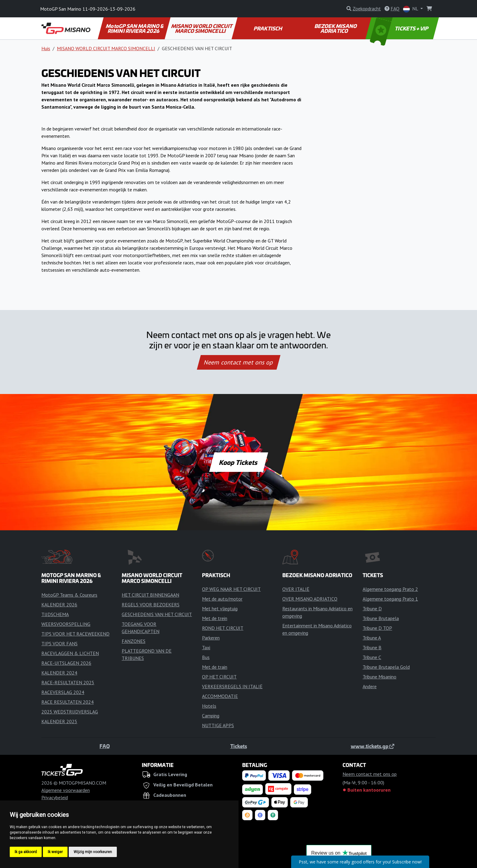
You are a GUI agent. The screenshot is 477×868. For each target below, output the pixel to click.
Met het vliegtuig (220, 608)
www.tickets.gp (373, 746)
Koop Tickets (238, 462)
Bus (206, 657)
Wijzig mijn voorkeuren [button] (93, 852)
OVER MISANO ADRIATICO (310, 599)
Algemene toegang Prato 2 (390, 589)
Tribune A (372, 638)
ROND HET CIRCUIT (223, 628)
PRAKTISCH (268, 28)
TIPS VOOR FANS (59, 643)
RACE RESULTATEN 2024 (68, 702)
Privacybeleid (55, 797)
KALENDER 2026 (59, 605)
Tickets (239, 746)
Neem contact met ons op (238, 362)
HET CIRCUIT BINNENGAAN (150, 595)
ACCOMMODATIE (220, 696)
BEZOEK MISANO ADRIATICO (336, 28)
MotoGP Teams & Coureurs (69, 595)
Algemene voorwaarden (66, 790)
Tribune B (372, 647)
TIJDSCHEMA (55, 614)
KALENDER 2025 (59, 721)
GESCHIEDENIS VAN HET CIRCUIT (157, 614)
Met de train (215, 667)
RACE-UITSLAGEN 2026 (66, 663)
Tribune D (372, 608)
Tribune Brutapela (381, 618)
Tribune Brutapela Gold (386, 667)
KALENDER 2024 (59, 673)
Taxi (206, 647)
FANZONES (134, 641)
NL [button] (411, 9)
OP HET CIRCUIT (219, 677)
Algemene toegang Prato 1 (390, 599)
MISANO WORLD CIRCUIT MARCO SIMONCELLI (202, 28)
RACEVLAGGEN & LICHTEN (70, 653)
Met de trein (215, 618)
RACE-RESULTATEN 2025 (68, 682)
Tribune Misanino (380, 677)
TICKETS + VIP (400, 28)
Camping (211, 716)
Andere (370, 686)
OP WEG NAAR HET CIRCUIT (231, 589)
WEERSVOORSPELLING (66, 624)
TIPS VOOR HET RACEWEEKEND (75, 634)
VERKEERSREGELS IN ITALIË (232, 686)
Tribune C (372, 657)
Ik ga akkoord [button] (26, 852)
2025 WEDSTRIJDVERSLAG (70, 712)
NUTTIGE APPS (218, 725)
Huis (46, 48)
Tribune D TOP (377, 628)
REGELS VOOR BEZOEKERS (151, 605)
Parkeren (211, 638)
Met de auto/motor (222, 599)
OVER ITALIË (296, 589)
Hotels (209, 706)
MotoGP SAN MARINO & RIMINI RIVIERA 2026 (135, 28)
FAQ (105, 746)
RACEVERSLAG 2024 (63, 692)
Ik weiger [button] (55, 852)
